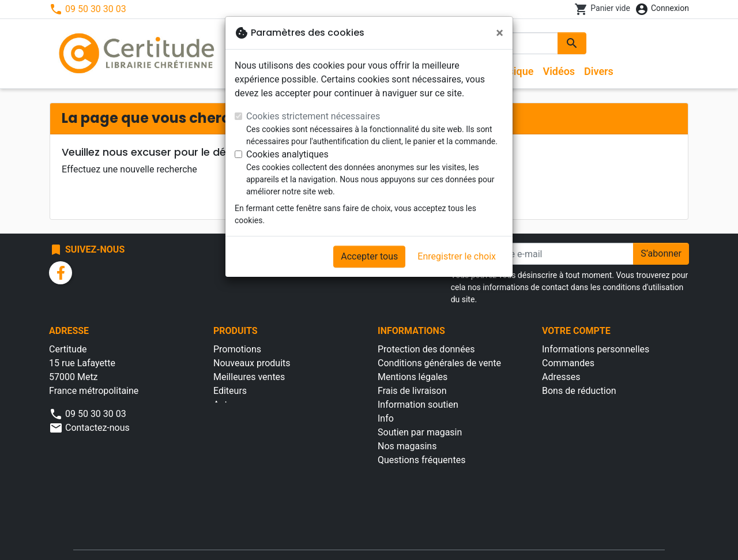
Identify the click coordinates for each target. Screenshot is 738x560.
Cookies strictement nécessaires (313, 116)
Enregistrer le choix (457, 256)
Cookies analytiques (287, 154)
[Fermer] (500, 33)
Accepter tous (369, 256)
